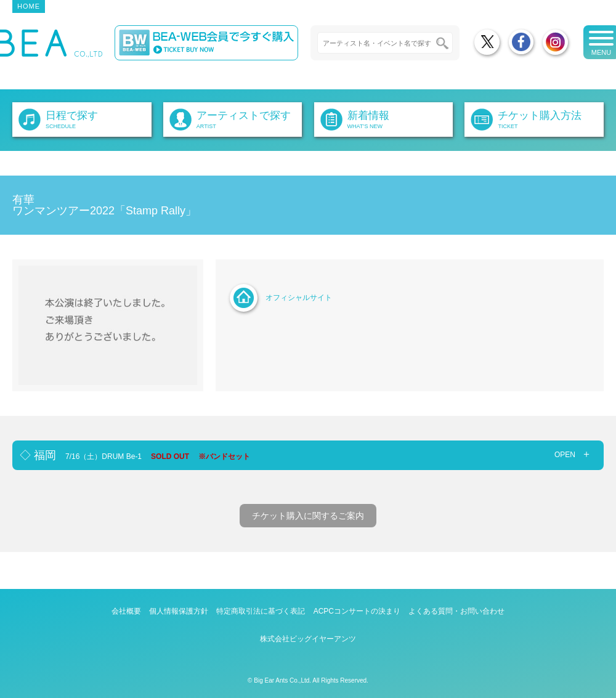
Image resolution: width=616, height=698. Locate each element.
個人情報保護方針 (179, 611)
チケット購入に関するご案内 (308, 516)
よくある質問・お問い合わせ (456, 611)
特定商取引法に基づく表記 (261, 611)
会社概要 (126, 611)
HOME (29, 6)
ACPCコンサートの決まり (357, 611)
